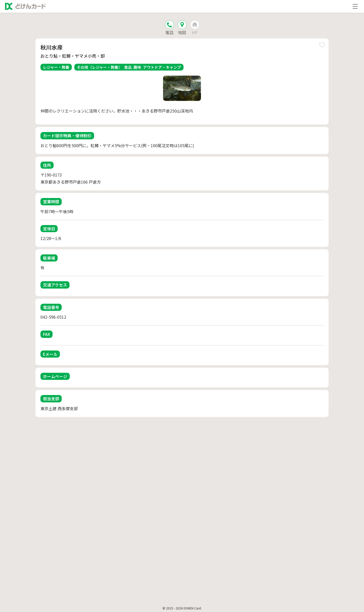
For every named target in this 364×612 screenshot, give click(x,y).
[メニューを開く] (355, 6)
